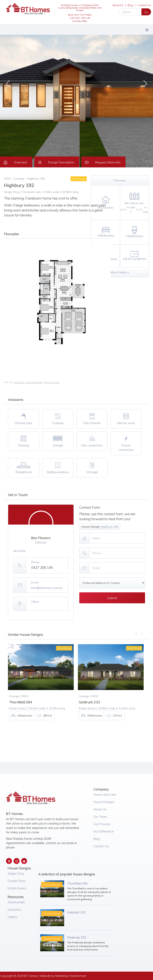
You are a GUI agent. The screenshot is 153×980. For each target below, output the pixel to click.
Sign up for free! (52, 382)
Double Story (17, 881)
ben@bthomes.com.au (47, 588)
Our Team (100, 817)
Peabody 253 (77, 937)
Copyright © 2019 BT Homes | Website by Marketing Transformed (43, 976)
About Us (118, 5)
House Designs (104, 802)
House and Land (105, 795)
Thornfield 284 (77, 883)
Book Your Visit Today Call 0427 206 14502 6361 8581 (80, 18)
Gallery (12, 917)
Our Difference (103, 831)
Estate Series (17, 888)
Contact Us (144, 5)
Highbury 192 (36, 179)
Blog (130, 5)
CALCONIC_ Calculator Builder (28, 382)
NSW (7, 179)
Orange (19, 179)
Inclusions (14, 910)
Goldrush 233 (76, 912)
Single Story (16, 873)
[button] (147, 29)
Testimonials (16, 902)
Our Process (102, 824)
